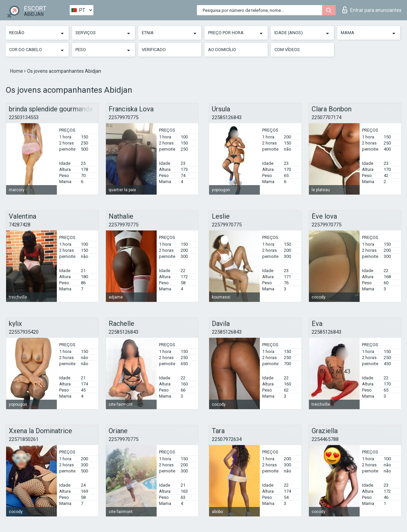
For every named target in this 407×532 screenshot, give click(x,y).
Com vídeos (287, 50)
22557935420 (24, 332)
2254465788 (325, 439)
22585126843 (227, 117)
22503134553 (24, 117)
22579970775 (123, 117)
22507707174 (326, 117)
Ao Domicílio (222, 50)
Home (17, 71)
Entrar (372, 10)
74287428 (20, 225)
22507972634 (227, 439)
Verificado (154, 50)
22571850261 (24, 439)
